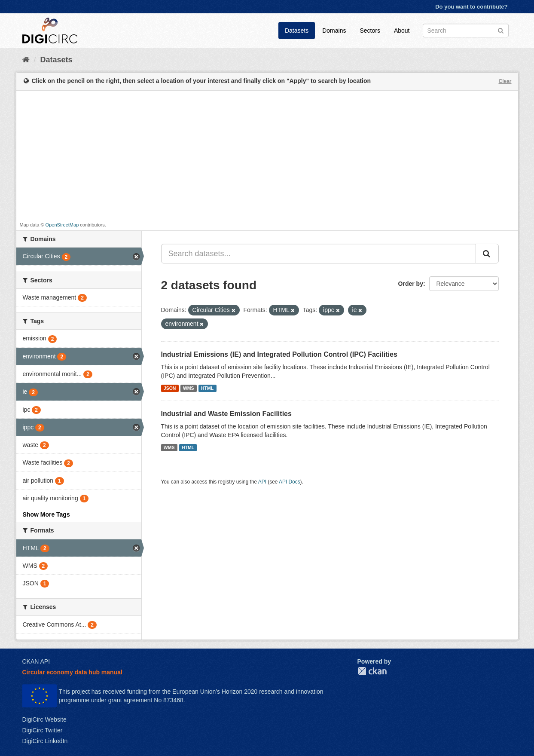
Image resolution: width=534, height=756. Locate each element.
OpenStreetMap (62, 225)
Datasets (297, 31)
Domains (334, 31)
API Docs (290, 482)
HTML (207, 388)
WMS (189, 388)
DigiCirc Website (44, 719)
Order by (411, 284)
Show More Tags (46, 514)
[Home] (26, 60)
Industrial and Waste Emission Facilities (226, 414)
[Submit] (501, 30)
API (262, 482)
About (402, 31)
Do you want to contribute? (471, 7)
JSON (170, 388)
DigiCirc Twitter (43, 730)
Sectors (370, 31)
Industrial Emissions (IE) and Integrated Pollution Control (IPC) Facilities (279, 354)
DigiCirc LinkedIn (45, 741)
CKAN (372, 671)
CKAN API (36, 661)
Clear (505, 81)
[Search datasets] (466, 31)
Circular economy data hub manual (72, 672)
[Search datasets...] (319, 254)
